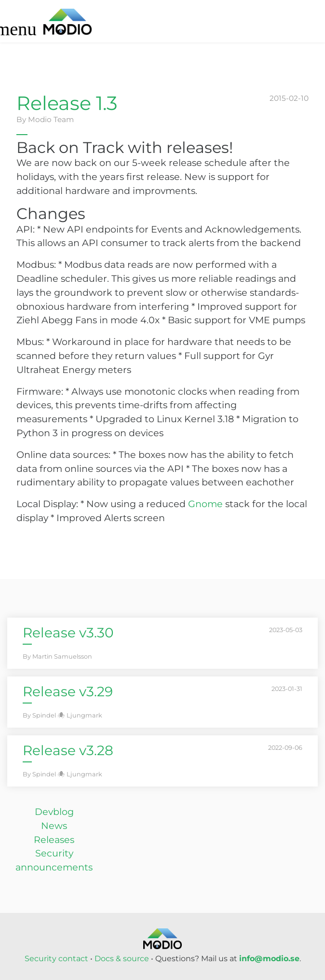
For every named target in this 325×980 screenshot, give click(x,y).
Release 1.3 (67, 103)
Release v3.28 (68, 750)
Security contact (56, 959)
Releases (54, 840)
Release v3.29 (68, 691)
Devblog (54, 812)
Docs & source (122, 959)
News (54, 826)
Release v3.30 (68, 633)
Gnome (205, 504)
